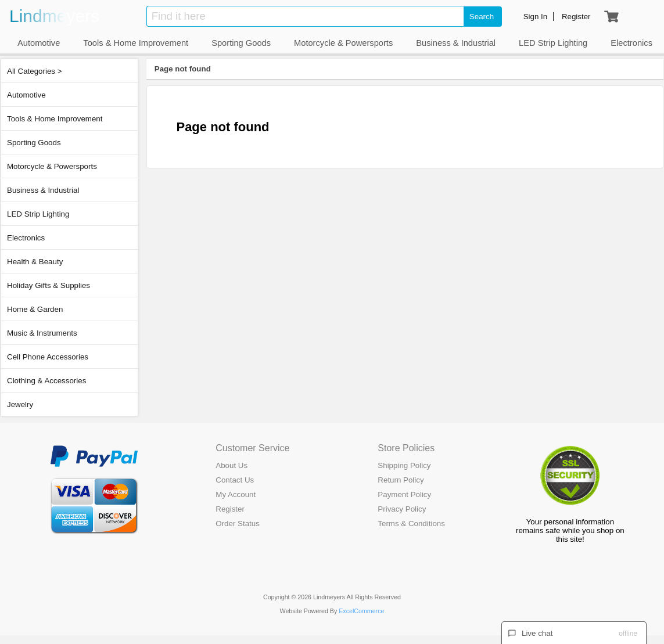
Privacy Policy (402, 509)
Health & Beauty (35, 262)
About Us (231, 465)
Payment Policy (404, 494)
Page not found (183, 69)
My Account (236, 494)
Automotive (26, 95)
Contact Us (235, 480)
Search (482, 17)
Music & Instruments (42, 333)
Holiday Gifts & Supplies (49, 285)
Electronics (26, 238)
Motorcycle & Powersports (52, 166)
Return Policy (401, 480)
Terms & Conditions (411, 524)
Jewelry (20, 404)
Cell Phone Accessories (48, 357)
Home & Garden (35, 309)
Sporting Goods (34, 143)
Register (230, 509)
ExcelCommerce (361, 611)
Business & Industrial (43, 190)
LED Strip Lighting (38, 214)
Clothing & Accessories (46, 381)
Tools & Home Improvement (55, 119)
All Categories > (34, 71)
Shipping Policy (404, 465)
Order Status (238, 524)
